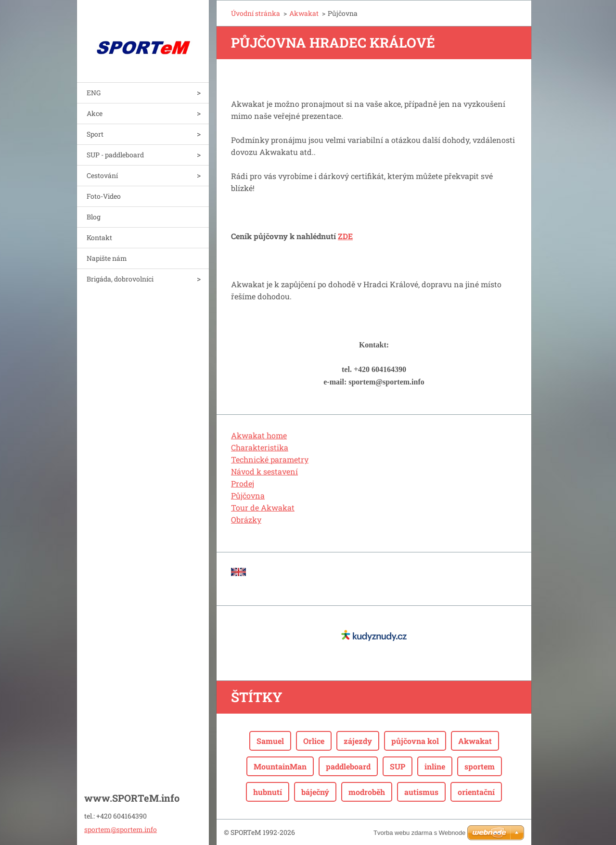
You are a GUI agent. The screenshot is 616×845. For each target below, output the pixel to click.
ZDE (345, 236)
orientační (476, 792)
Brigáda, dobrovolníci (120, 279)
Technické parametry (270, 459)
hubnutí (268, 792)
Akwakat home (259, 435)
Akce (95, 113)
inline (435, 766)
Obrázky (246, 519)
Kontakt (99, 237)
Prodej (243, 483)
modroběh (367, 792)
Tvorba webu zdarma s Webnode (419, 833)
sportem (480, 766)
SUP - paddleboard (115, 155)
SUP (398, 766)
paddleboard (348, 766)
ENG (94, 93)
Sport (95, 134)
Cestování (102, 175)
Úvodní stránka (256, 13)
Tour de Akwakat (263, 507)
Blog (94, 217)
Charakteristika (260, 447)
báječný (315, 792)
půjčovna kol (415, 741)
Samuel (270, 741)
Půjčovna (248, 495)
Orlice (314, 741)
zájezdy (358, 741)
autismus (421, 792)
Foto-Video (104, 196)
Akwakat (304, 13)
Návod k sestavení (264, 471)
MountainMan (280, 766)
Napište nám (107, 258)
